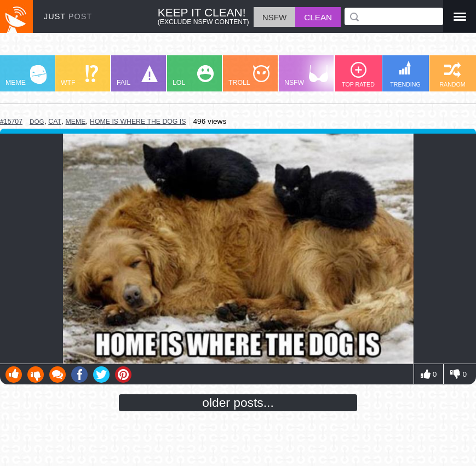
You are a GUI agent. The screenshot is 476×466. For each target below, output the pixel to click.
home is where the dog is (138, 122)
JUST (68, 16)
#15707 (11, 122)
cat (55, 122)
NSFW (306, 76)
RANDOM (452, 75)
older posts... (238, 402)
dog (37, 121)
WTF (79, 76)
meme (76, 122)
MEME (26, 76)
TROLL (249, 76)
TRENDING (405, 74)
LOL (193, 76)
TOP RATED (358, 75)
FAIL (137, 76)
